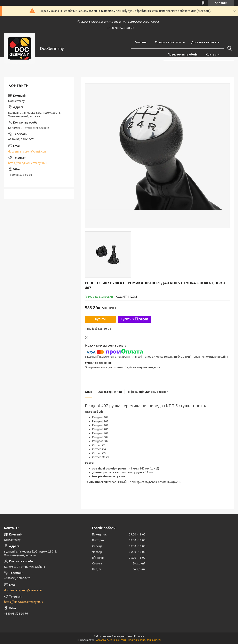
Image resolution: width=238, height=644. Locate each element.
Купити (100, 319)
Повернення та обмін (183, 54)
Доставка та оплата (205, 42)
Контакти (213, 54)
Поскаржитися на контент (110, 640)
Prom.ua (139, 636)
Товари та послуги (168, 42)
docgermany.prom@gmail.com (27, 151)
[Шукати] (229, 48)
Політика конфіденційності (144, 640)
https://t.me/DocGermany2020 (28, 163)
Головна (141, 42)
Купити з (134, 319)
